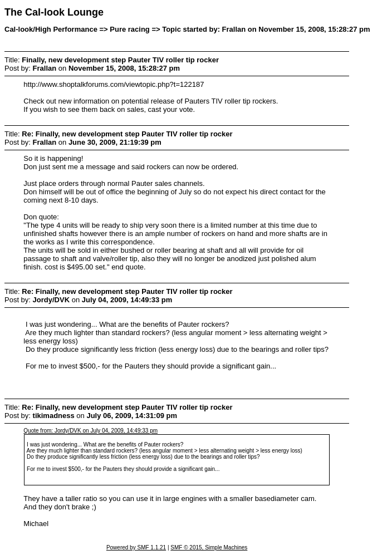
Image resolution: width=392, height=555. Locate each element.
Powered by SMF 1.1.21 (136, 547)
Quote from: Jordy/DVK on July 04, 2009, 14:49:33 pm (90, 431)
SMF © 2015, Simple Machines (209, 547)
